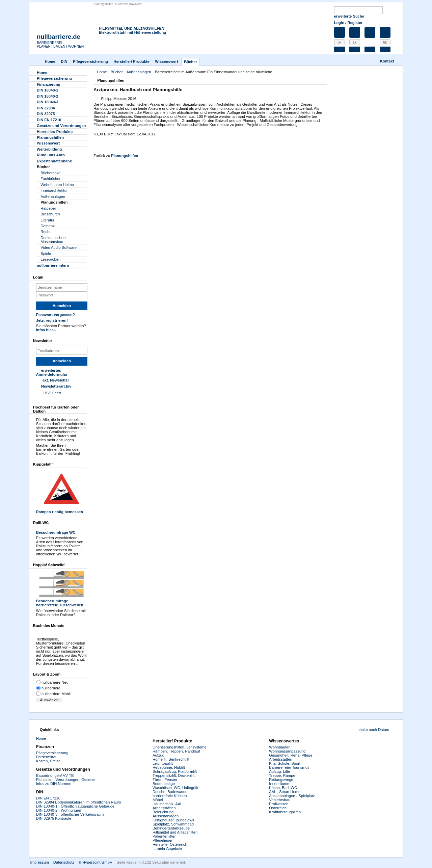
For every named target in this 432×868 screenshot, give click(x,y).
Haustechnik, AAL (167, 804)
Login (339, 23)
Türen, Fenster (165, 780)
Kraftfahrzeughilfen (285, 812)
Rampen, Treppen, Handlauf (176, 751)
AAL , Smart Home (285, 792)
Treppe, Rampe (282, 775)
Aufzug (158, 755)
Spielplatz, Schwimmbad (173, 824)
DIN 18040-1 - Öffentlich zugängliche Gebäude (75, 806)
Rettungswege (281, 780)
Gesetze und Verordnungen (61, 126)
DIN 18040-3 (47, 102)
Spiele (46, 254)
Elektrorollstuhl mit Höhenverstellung (133, 32)
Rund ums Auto (51, 155)
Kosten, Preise (48, 761)
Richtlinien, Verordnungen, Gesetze (66, 780)
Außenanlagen (139, 72)
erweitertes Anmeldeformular (52, 372)
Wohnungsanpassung (287, 751)
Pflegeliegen (163, 840)
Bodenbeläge (164, 784)
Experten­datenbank (54, 161)
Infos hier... (46, 330)
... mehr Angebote (167, 848)
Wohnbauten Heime (57, 185)
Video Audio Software (59, 247)
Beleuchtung (163, 812)
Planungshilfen (125, 156)
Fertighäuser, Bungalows (173, 820)
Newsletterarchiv (56, 386)
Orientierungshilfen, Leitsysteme (180, 747)
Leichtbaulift (163, 763)
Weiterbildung (49, 149)
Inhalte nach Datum (373, 730)
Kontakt (387, 61)
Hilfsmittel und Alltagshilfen (175, 832)
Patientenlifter (164, 836)
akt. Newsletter (56, 380)
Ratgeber (48, 208)
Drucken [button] (323, 81)
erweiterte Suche (349, 16)
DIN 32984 (46, 108)
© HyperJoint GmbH (96, 862)
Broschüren (50, 214)
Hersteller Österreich (170, 844)
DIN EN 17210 (49, 120)
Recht (45, 232)
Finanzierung (49, 84)
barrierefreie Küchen (170, 796)
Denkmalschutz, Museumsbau (54, 240)
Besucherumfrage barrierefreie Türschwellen (61, 589)
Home (50, 61)
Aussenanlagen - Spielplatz (292, 796)
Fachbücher (50, 179)
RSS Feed (52, 393)
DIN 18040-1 (47, 90)
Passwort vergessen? (56, 315)
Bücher (191, 62)
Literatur (47, 220)
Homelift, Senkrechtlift (171, 759)
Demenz (48, 226)
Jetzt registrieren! (52, 320)
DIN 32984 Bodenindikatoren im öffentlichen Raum (79, 802)
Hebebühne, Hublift (169, 767)
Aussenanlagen (166, 816)
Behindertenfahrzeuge (171, 828)
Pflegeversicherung (52, 753)
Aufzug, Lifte (279, 771)
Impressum (40, 862)
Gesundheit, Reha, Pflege (291, 755)
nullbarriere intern (53, 265)
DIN (64, 61)
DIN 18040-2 (47, 96)
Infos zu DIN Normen (54, 784)
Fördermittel (46, 757)
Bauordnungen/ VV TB (55, 775)
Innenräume (279, 784)
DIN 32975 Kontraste (54, 818)
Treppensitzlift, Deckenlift (174, 775)
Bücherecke (50, 173)
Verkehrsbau (280, 800)
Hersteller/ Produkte (131, 61)
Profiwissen (279, 804)
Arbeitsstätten (164, 808)
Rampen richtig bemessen (61, 492)
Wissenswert (166, 61)
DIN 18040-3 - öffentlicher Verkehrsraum (70, 814)
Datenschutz (64, 862)
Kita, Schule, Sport (285, 763)
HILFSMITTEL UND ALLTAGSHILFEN (132, 28)
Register (355, 23)
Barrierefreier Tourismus (289, 767)
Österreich (278, 808)
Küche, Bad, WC (283, 788)
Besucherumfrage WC (56, 532)
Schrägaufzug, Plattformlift (175, 771)
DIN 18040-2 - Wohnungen (59, 810)
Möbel (158, 800)
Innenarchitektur (54, 190)
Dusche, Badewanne (170, 792)
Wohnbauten (280, 747)
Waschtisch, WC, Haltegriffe (176, 788)
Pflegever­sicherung (90, 61)
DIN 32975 (46, 114)
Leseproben (50, 259)
